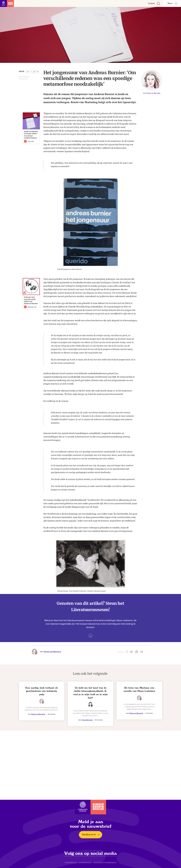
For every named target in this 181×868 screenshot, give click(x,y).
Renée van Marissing (153, 93)
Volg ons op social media (91, 853)
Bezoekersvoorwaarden (105, 863)
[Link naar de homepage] (7, 3)
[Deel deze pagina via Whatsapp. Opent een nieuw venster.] (34, 71)
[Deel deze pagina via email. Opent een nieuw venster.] (142, 653)
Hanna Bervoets (87, 720)
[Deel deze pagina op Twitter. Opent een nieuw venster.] (28, 71)
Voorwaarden (85, 863)
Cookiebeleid (71, 863)
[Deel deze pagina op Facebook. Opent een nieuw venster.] (31, 71)
